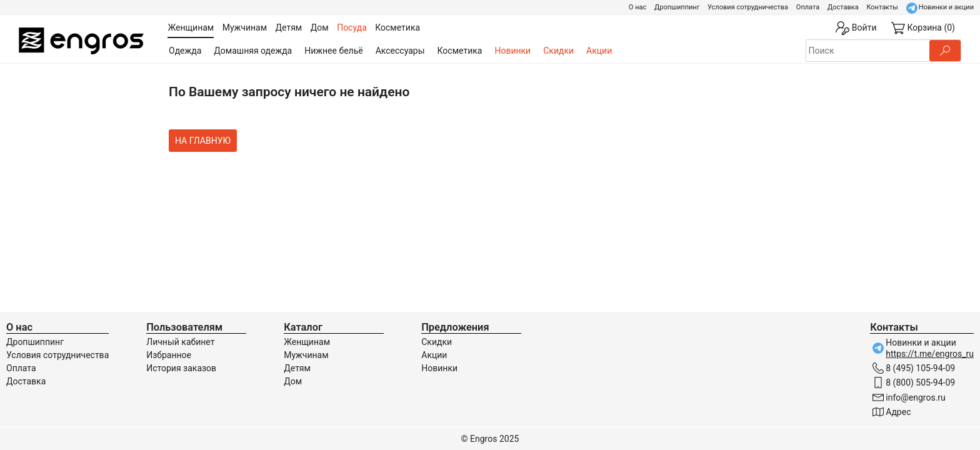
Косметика (460, 51)
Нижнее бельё (333, 51)
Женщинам (307, 342)
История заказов (181, 368)
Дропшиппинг (677, 7)
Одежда (185, 51)
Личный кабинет (180, 342)
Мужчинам (306, 355)
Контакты (882, 7)
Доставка (843, 7)
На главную (203, 141)
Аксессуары (400, 51)
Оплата (808, 7)
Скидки (558, 51)
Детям (297, 368)
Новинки (512, 51)
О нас (637, 7)
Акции (599, 51)
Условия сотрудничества (748, 7)
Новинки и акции (946, 7)
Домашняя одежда (253, 51)
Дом (293, 381)
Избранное (169, 355)
